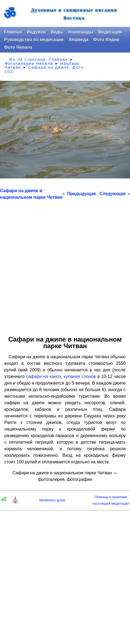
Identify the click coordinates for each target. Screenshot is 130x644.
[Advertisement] (65, 266)
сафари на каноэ (44, 376)
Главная (13, 32)
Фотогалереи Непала (29, 63)
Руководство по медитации (34, 40)
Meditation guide (52, 500)
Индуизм (36, 32)
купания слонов (80, 376)
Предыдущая (79, 194)
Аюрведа (79, 40)
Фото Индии (106, 40)
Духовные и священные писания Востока (74, 14)
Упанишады (80, 32)
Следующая (115, 194)
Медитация (110, 32)
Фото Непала (18, 47)
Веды (57, 32)
